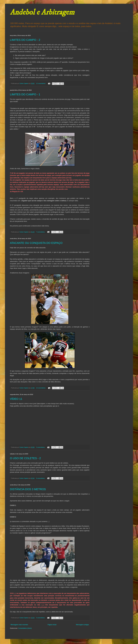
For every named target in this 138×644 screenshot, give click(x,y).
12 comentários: (41, 83)
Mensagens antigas (82, 625)
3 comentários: (41, 447)
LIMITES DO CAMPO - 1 (25, 94)
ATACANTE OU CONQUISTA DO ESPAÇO (36, 243)
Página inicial (52, 625)
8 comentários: (41, 478)
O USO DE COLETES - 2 (25, 458)
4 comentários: (41, 618)
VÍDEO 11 (16, 399)
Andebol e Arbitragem (42, 12)
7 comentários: (41, 232)
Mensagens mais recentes (19, 625)
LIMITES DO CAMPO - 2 (25, 40)
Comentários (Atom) (25, 628)
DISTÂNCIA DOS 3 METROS (28, 489)
